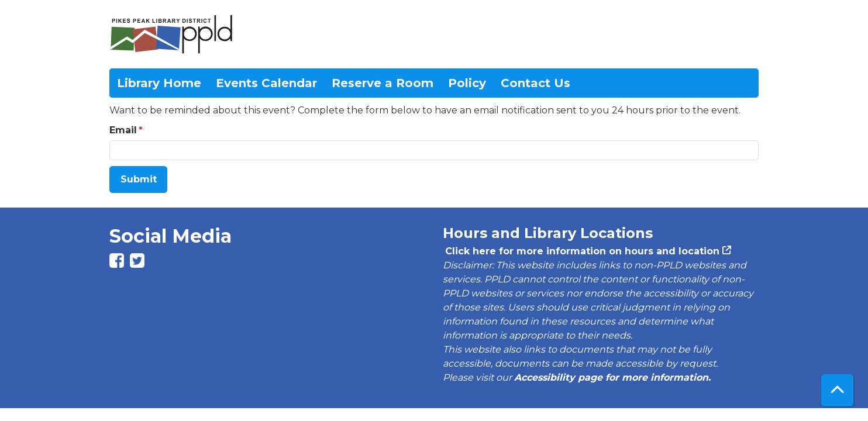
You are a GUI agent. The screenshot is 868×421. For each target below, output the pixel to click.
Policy (467, 83)
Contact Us (535, 83)
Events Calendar (266, 83)
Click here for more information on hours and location (581, 251)
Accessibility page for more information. (612, 377)
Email (123, 130)
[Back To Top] (837, 390)
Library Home (159, 83)
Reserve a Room (383, 83)
